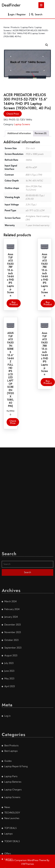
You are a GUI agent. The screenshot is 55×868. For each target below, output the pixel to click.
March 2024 (10, 805)
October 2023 (11, 844)
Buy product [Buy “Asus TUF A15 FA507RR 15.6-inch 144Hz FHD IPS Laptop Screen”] (48, 382)
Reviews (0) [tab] (41, 133)
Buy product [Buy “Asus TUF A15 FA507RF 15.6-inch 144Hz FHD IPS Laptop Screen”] (14, 303)
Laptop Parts (27, 27)
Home (6, 27)
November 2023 (13, 836)
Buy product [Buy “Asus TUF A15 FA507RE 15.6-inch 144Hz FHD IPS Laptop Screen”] (48, 303)
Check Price (13, 114)
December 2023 (13, 828)
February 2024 (12, 813)
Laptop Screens (22, 124)
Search (37, 14)
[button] (47, 45)
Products (15, 27)
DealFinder (11, 5)
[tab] (41, 5)
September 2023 (13, 851)
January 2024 (11, 820)
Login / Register (17, 14)
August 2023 (11, 859)
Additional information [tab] (19, 133)
